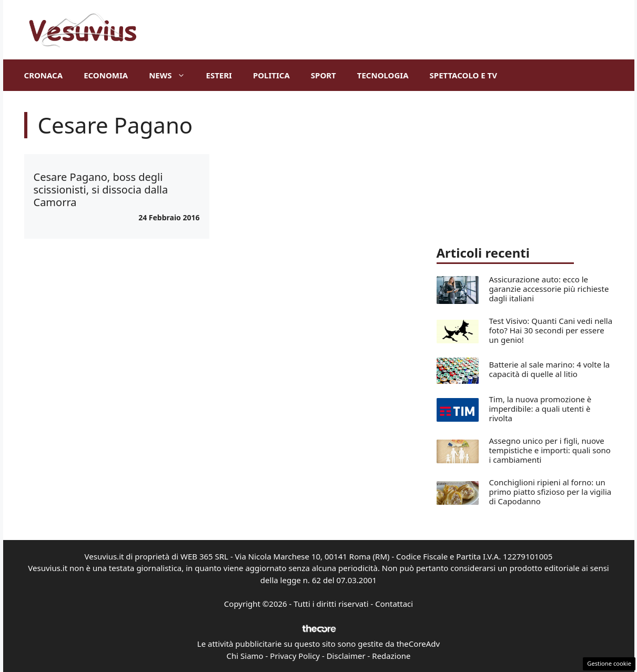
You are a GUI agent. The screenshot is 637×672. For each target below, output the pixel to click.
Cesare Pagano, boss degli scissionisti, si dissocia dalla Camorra (101, 190)
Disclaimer (346, 656)
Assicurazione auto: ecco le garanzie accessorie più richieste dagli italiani (549, 289)
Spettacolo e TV (463, 75)
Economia (106, 75)
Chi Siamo (245, 656)
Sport (323, 75)
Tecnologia (383, 75)
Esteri (219, 75)
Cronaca (44, 75)
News (172, 75)
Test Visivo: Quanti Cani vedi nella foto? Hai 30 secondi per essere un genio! (551, 330)
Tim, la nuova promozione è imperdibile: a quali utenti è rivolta (540, 409)
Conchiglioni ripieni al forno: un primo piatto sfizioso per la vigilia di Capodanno (550, 492)
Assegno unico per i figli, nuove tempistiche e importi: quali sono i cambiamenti (550, 450)
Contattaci (394, 604)
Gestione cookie (609, 663)
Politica (271, 75)
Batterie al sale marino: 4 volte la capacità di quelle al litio (550, 369)
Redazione (391, 656)
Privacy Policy (295, 656)
